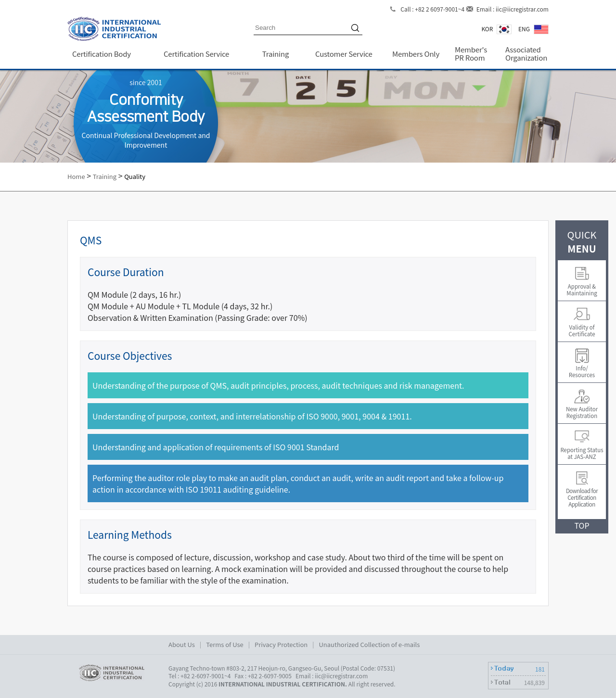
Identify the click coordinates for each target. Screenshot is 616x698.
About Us (182, 644)
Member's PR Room (471, 54)
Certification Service (196, 54)
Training (276, 54)
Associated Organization (526, 54)
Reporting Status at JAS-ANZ (582, 453)
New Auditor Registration (582, 412)
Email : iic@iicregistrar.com (513, 9)
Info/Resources (582, 371)
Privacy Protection (281, 644)
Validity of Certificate (582, 330)
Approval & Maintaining (582, 290)
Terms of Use (225, 644)
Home (76, 176)
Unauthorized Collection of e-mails (370, 644)
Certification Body (102, 54)
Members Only (416, 54)
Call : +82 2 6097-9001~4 (432, 9)
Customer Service (344, 54)
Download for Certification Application (582, 497)
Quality (135, 176)
